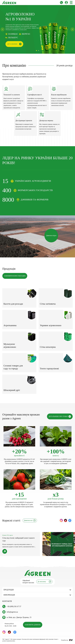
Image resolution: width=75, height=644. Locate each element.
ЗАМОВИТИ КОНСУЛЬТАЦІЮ (15, 276)
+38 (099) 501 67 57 (14, 606)
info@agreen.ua (12, 612)
